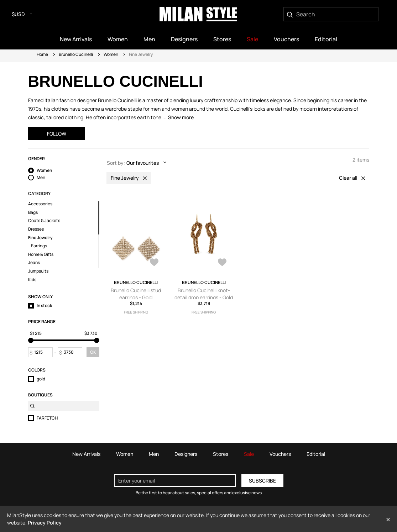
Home (42, 54)
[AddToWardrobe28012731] (222, 263)
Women (111, 54)
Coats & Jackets (44, 221)
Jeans (34, 263)
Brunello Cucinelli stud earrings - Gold (136, 294)
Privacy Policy (45, 523)
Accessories (40, 204)
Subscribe (262, 481)
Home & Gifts (41, 254)
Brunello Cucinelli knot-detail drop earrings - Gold (204, 294)
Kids (32, 280)
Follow (57, 134)
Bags (33, 212)
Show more (181, 117)
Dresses (36, 229)
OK (93, 352)
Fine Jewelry (40, 238)
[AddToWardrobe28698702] (154, 263)
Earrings (39, 246)
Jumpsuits (38, 271)
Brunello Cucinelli (76, 54)
